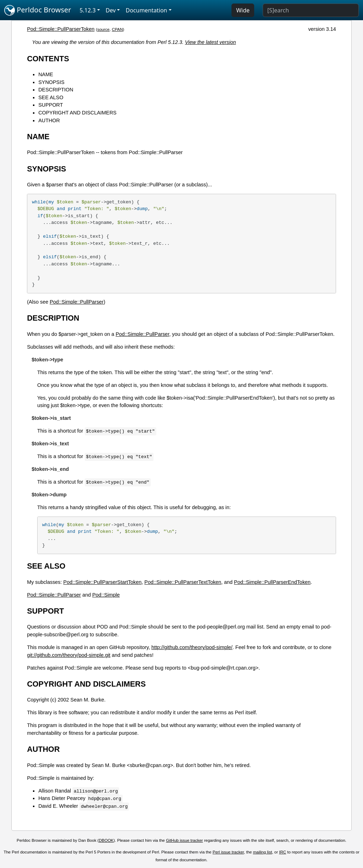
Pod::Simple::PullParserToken (61, 29)
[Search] (311, 10)
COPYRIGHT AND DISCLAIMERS (77, 113)
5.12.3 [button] (88, 10)
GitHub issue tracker (184, 840)
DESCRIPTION (56, 90)
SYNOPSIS (51, 82)
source (103, 29)
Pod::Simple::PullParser (77, 302)
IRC (283, 852)
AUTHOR (49, 120)
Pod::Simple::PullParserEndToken (272, 582)
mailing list (263, 852)
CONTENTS (48, 59)
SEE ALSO (51, 97)
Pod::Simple (106, 595)
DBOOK (106, 840)
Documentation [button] (146, 10)
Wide (243, 10)
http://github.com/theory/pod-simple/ (192, 647)
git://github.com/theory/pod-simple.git (69, 655)
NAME (46, 74)
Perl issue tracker (228, 852)
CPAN (117, 29)
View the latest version (211, 42)
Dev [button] (111, 10)
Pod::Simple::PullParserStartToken (103, 582)
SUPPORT (51, 105)
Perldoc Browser (38, 10)
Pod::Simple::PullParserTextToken (183, 582)
